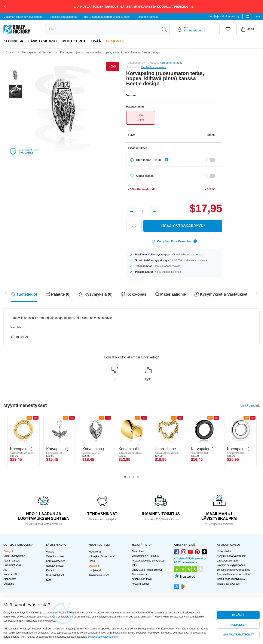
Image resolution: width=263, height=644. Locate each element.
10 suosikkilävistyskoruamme (234, 570)
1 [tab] (125, 477)
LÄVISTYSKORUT (43, 41)
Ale (5, 570)
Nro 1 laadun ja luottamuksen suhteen (107, 17)
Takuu (135, 565)
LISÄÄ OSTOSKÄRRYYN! (183, 226)
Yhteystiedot (224, 551)
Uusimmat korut (12, 565)
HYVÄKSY (238, 615)
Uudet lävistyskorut (14, 556)
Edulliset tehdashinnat (63, 17)
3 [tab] (134, 477)
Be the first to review (154, 67)
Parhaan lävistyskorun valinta (234, 575)
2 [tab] (129, 477)
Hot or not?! (10, 575)
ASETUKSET (238, 625)
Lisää (96, 41)
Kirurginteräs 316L (171, 63)
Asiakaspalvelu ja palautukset (148, 561)
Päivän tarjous (12, 561)
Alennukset (10, 579)
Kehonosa (13, 41)
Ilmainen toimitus (148, 17)
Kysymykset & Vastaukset (232, 556)
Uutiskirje (9, 584)
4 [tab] (138, 477)
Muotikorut (74, 41)
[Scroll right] (6, 293)
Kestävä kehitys (141, 584)
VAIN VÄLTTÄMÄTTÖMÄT (238, 635)
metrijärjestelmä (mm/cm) (224, 16)
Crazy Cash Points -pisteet (147, 570)
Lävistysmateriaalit (228, 561)
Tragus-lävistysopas (228, 584)
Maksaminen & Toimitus (145, 556)
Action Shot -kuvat (142, 579)
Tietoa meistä (139, 575)
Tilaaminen (138, 551)
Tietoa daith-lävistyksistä (231, 579)
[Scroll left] (257, 293)
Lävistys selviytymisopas (231, 565)
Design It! (115, 41)
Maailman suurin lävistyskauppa (23, 17)
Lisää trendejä (250, 405)
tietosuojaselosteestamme (103, 637)
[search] (102, 29)
